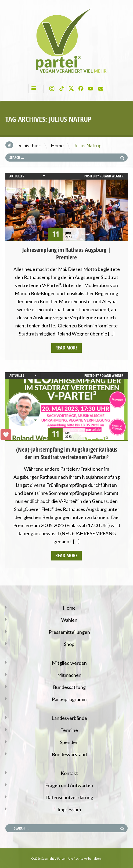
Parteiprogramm (69, 699)
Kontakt (69, 773)
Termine (69, 730)
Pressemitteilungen (69, 632)
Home (57, 145)
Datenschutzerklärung (69, 797)
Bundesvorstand (69, 754)
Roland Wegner (112, 176)
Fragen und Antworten (69, 785)
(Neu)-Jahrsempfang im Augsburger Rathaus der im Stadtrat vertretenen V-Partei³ (67, 453)
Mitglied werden (69, 663)
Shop (69, 644)
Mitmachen (69, 675)
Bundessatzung (69, 687)
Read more (66, 348)
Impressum (69, 809)
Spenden (69, 742)
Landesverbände (69, 718)
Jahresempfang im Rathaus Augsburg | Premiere (66, 253)
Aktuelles (17, 176)
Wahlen (69, 620)
